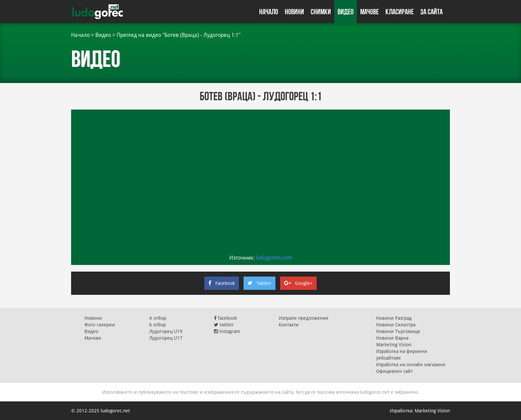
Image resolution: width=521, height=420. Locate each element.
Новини (294, 12)
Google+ (298, 283)
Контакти (289, 325)
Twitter (260, 283)
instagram (227, 331)
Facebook (222, 283)
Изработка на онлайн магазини (411, 365)
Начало (269, 12)
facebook (225, 318)
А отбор (158, 318)
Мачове (369, 12)
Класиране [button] (400, 12)
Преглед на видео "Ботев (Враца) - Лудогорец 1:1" (179, 35)
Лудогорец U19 (166, 331)
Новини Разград (394, 318)
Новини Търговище (398, 331)
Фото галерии (100, 325)
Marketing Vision (394, 345)
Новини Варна (392, 338)
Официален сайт (394, 371)
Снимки (321, 12)
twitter (224, 325)
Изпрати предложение (304, 318)
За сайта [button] (431, 12)
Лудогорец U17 (166, 338)
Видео (346, 12)
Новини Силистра (396, 325)
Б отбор (157, 325)
